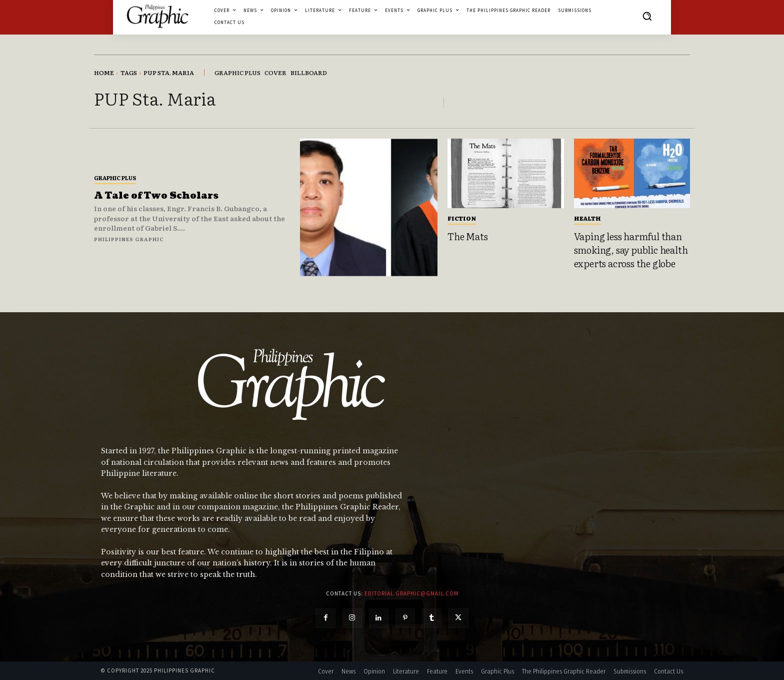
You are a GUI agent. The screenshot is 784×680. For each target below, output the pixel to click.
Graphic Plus (115, 178)
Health (587, 218)
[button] (647, 16)
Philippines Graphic (129, 239)
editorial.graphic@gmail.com (411, 593)
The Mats (467, 236)
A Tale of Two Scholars (156, 196)
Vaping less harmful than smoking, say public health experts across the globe (631, 249)
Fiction (462, 218)
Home (104, 73)
